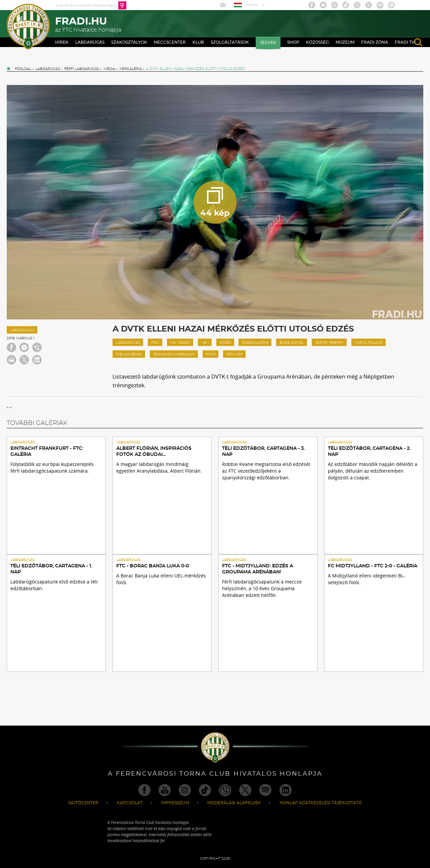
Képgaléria (131, 69)
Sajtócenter (83, 803)
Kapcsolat (130, 803)
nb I (205, 343)
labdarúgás (128, 343)
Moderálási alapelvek (234, 803)
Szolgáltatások (230, 42)
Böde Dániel (292, 343)
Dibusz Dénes (129, 354)
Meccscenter (170, 42)
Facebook (312, 5)
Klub (198, 42)
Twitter (369, 5)
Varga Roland (369, 343)
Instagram (335, 5)
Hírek (62, 42)
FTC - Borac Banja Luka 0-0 (153, 566)
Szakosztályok (129, 42)
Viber (357, 5)
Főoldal (23, 69)
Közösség (317, 42)
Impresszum (175, 803)
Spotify (380, 5)
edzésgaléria (255, 343)
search (418, 42)
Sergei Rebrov (329, 343)
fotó (211, 354)
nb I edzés (180, 343)
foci (155, 343)
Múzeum (345, 42)
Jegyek (268, 43)
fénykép (234, 354)
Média (109, 69)
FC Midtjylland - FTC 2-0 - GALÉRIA (373, 566)
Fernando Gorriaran (174, 354)
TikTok (346, 5)
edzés (225, 343)
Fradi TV (405, 42)
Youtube (323, 5)
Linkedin (391, 5)
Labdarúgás (90, 42)
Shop (293, 42)
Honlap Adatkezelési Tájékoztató (321, 803)
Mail (224, 5)
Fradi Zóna (375, 42)
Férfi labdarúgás (82, 69)
